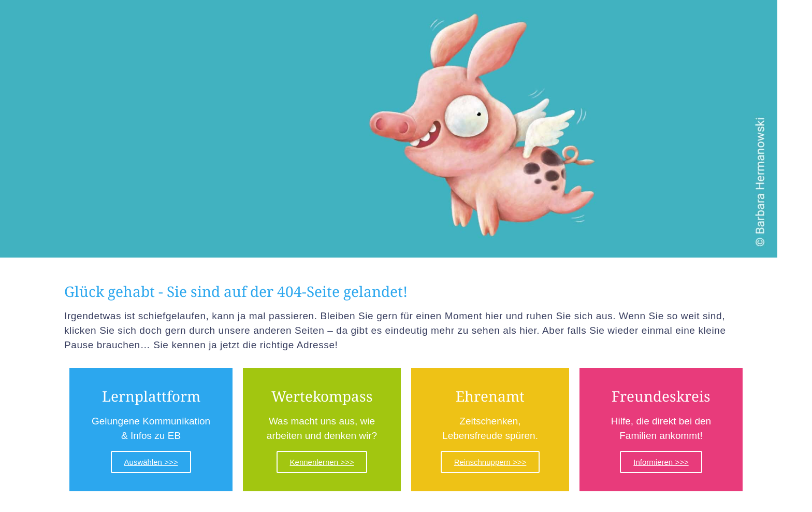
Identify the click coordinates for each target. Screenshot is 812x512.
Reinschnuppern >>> (490, 462)
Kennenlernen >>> (322, 462)
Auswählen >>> (151, 462)
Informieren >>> (661, 462)
